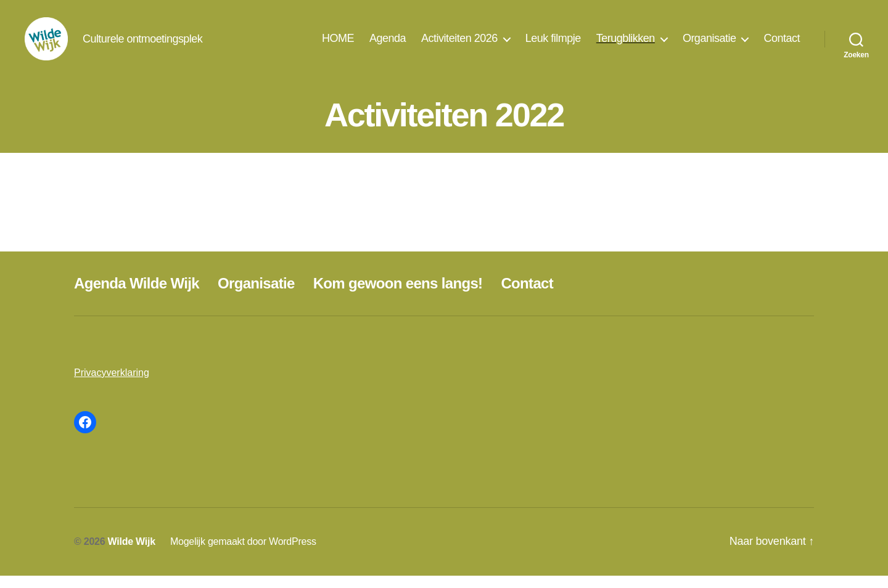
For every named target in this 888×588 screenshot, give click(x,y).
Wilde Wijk (132, 554)
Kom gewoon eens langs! (398, 296)
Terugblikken (626, 44)
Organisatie (709, 44)
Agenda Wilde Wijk (137, 296)
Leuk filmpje (553, 44)
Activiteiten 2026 (459, 44)
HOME (338, 44)
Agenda (388, 44)
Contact (782, 44)
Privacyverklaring (112, 385)
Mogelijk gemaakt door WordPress (243, 554)
